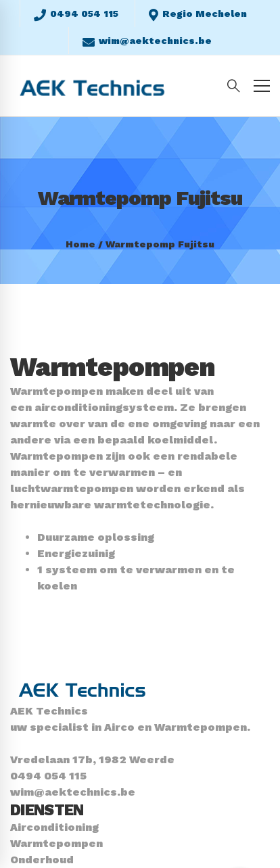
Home (80, 244)
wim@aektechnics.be (73, 792)
